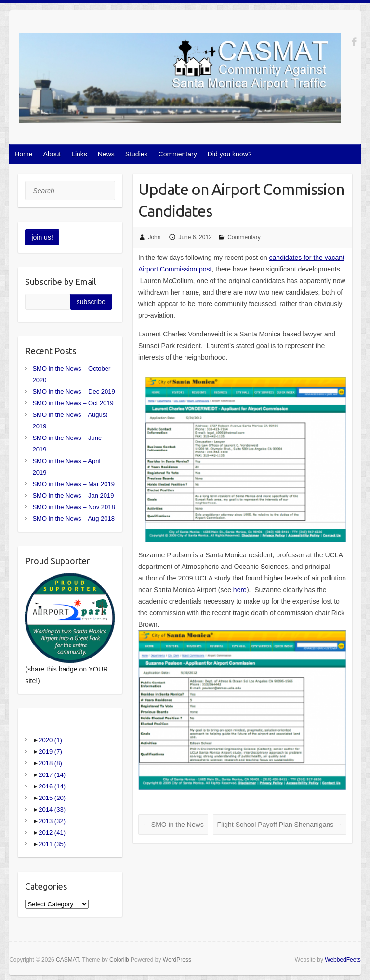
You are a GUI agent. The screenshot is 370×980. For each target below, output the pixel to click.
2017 (52, 775)
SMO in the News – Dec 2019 (73, 392)
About (52, 154)
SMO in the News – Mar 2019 (73, 484)
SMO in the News (173, 825)
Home (23, 154)
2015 (52, 798)
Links (79, 154)
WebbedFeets (343, 960)
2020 (50, 740)
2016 (52, 786)
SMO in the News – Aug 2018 (73, 519)
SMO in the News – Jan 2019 (73, 496)
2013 (52, 821)
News (106, 154)
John (154, 237)
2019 (50, 752)
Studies (137, 154)
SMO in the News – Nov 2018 (73, 507)
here (240, 590)
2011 (52, 844)
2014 (52, 809)
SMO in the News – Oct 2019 (73, 403)
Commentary (178, 154)
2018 (50, 763)
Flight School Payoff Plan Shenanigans (280, 825)
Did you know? (230, 154)
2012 (52, 832)
